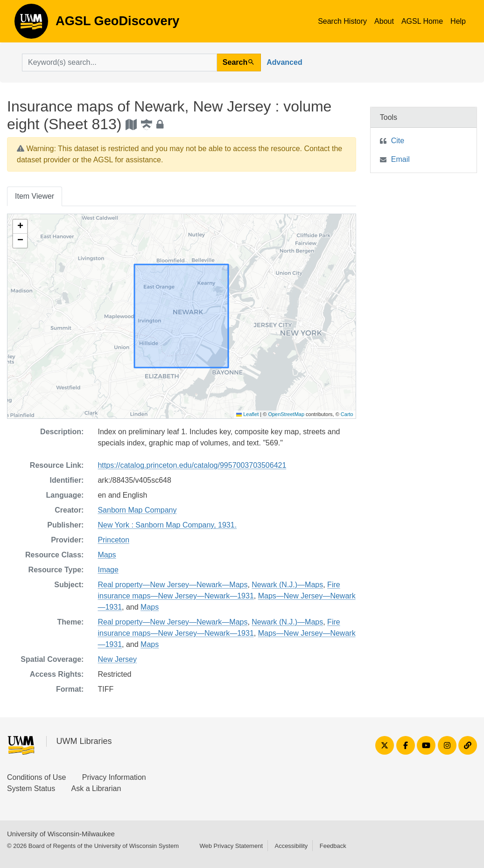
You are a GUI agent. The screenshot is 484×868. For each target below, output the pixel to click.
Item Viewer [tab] (35, 196)
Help (458, 21)
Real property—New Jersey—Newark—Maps (172, 585)
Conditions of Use (36, 777)
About (384, 21)
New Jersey (117, 659)
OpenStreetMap (286, 414)
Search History (342, 21)
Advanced (284, 62)
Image (108, 570)
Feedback (333, 846)
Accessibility (291, 846)
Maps (107, 555)
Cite (398, 141)
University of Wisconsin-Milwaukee (61, 834)
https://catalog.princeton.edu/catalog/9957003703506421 (192, 465)
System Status (31, 788)
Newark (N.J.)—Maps (287, 585)
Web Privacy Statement (231, 846)
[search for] (119, 62)
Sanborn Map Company (137, 510)
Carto (347, 414)
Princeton (113, 540)
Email (400, 159)
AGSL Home (422, 21)
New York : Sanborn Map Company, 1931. (167, 525)
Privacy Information (114, 777)
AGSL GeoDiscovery (31, 24)
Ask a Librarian (96, 788)
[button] (20, 227)
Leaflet (247, 414)
